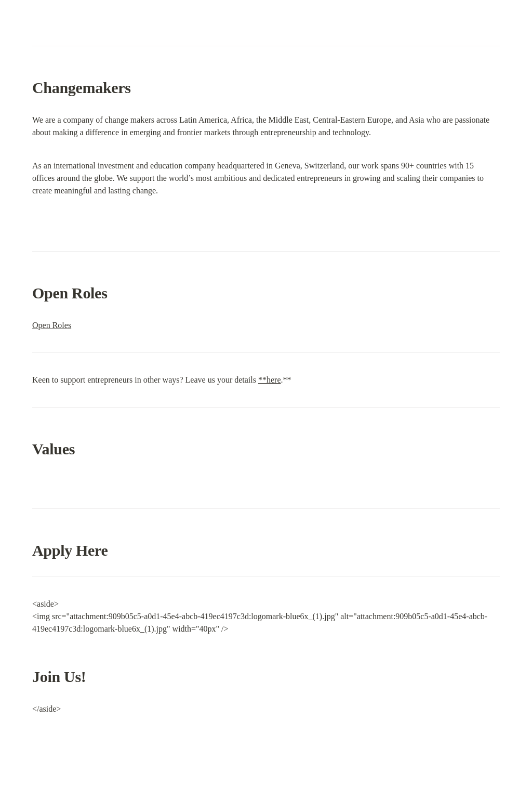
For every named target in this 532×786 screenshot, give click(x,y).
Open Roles (52, 325)
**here (270, 380)
